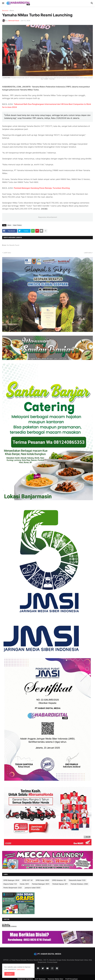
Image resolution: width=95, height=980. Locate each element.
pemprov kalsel (33, 888)
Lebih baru (7, 253)
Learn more (21, 969)
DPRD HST (27, 880)
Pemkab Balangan (41, 884)
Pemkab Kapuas (60, 884)
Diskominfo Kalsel (77, 880)
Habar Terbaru (17, 225)
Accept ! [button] (9, 974)
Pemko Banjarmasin (13, 888)
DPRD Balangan (11, 880)
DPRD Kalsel (42, 880)
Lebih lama (88, 253)
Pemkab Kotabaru (79, 884)
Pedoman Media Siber (55, 979)
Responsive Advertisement (47, 217)
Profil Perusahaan (72, 979)
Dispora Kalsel (10, 884)
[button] (3, 3)
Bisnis (12, 11)
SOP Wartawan (40, 979)
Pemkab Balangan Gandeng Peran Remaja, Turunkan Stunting (42, 188)
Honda (24, 884)
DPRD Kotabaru (59, 880)
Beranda (5, 11)
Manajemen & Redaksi (25, 979)
